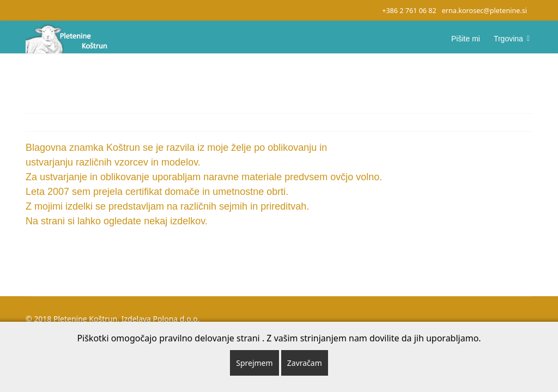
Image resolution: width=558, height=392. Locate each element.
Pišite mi (466, 39)
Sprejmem (254, 363)
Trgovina (508, 39)
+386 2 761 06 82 (409, 11)
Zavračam (305, 363)
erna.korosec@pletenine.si (484, 11)
